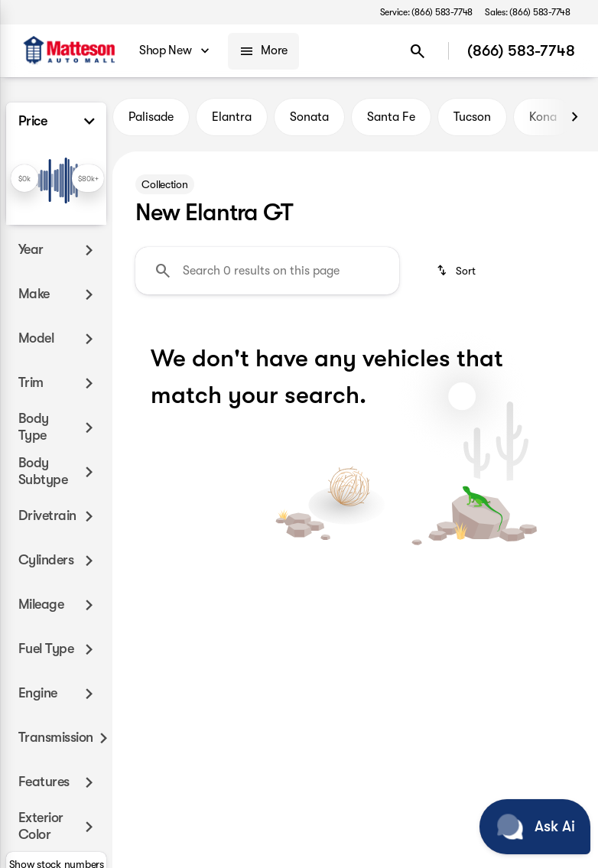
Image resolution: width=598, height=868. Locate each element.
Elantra (232, 117)
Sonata (309, 117)
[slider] (24, 178)
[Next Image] (574, 117)
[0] (49, 257)
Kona (543, 117)
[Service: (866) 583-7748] (426, 12)
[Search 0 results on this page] (267, 271)
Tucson (472, 117)
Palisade (151, 117)
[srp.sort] (457, 271)
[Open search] (418, 51)
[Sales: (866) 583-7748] (528, 12)
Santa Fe (391, 117)
